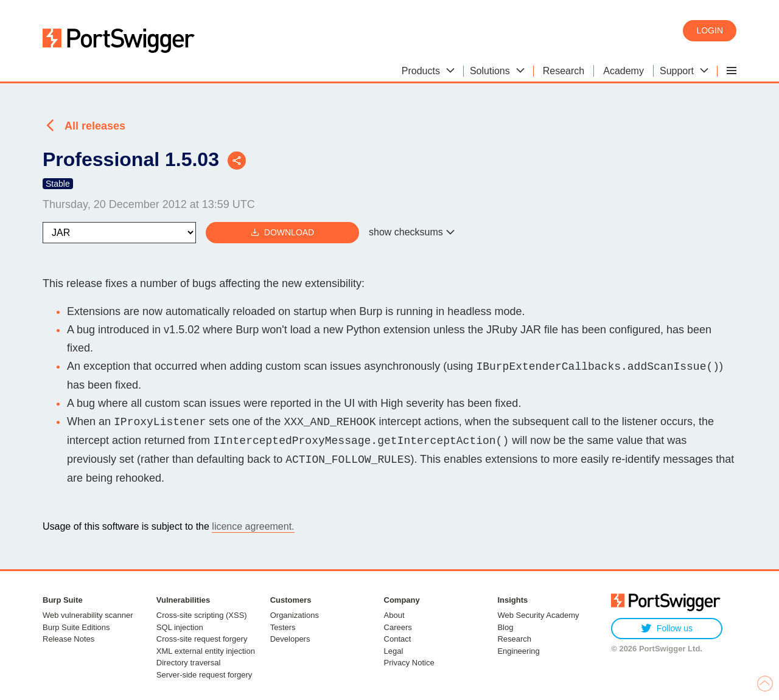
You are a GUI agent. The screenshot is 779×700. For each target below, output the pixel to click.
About (394, 615)
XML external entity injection (206, 651)
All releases (95, 126)
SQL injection (180, 627)
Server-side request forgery (204, 675)
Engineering (518, 651)
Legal (394, 651)
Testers (283, 627)
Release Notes (68, 639)
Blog (505, 627)
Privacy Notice (409, 663)
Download (282, 233)
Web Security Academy (538, 615)
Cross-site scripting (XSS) (202, 615)
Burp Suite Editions (76, 627)
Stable (58, 184)
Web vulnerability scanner (88, 615)
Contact (398, 639)
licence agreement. (253, 526)
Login (710, 30)
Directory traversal (188, 663)
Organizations (295, 615)
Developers (290, 639)
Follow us (667, 629)
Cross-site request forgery (202, 639)
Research (514, 639)
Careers (398, 627)
